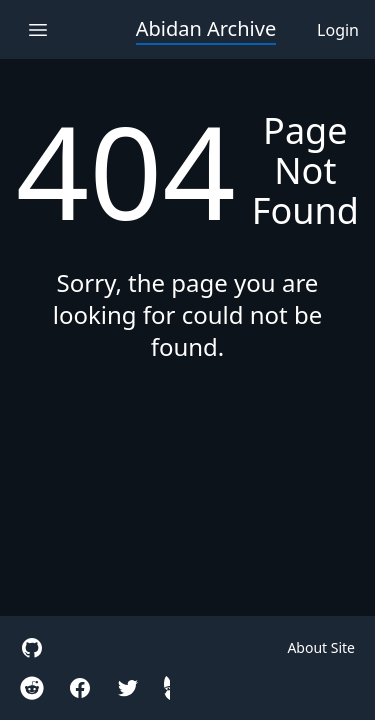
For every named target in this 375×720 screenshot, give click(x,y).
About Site (321, 647)
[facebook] (80, 688)
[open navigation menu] (37, 29)
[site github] (32, 648)
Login (338, 30)
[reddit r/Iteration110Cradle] (32, 688)
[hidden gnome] (167, 688)
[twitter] (128, 688)
